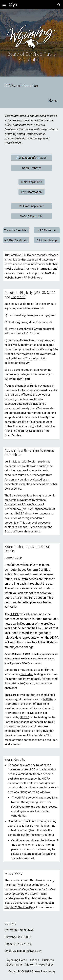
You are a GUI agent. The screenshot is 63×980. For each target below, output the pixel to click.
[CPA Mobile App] (47, 240)
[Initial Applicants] (32, 182)
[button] (4, 5)
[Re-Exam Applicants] (31, 206)
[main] (32, 57)
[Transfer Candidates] (16, 230)
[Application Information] (31, 158)
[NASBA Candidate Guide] (16, 240)
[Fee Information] (32, 192)
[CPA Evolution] (47, 230)
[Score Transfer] (31, 168)
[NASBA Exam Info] (31, 216)
